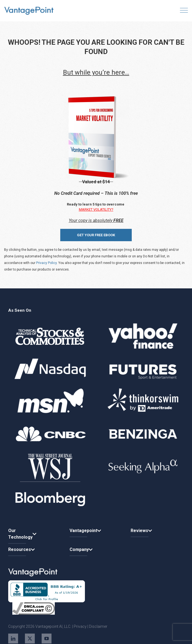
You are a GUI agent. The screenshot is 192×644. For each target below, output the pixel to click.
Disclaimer (98, 626)
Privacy (80, 626)
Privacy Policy (46, 263)
